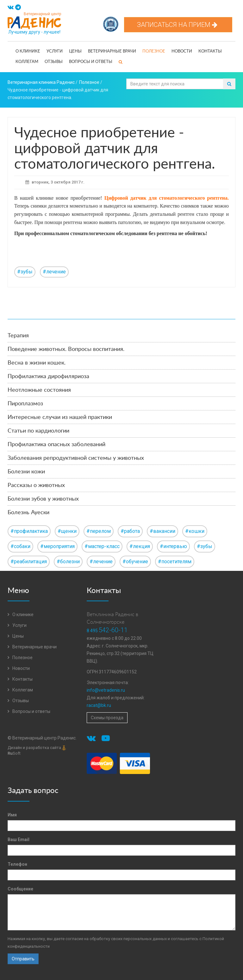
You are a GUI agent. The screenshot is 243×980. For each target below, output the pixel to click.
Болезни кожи (26, 472)
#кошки (195, 531)
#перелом (99, 531)
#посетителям (175, 562)
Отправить (23, 959)
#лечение (54, 272)
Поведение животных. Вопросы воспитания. (66, 349)
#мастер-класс (102, 546)
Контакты (210, 51)
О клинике (28, 51)
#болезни (68, 562)
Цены (75, 51)
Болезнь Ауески (28, 513)
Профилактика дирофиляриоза (48, 377)
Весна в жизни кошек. (37, 363)
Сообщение (20, 889)
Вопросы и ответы (91, 62)
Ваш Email (19, 840)
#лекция (140, 546)
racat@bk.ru (99, 705)
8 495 (107, 631)
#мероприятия (57, 546)
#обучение (135, 562)
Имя (12, 815)
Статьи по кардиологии (38, 431)
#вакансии (162, 531)
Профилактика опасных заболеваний (56, 445)
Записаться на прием (178, 25)
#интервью (173, 546)
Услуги (55, 51)
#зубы (25, 272)
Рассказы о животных (36, 485)
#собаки (20, 546)
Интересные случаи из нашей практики (60, 417)
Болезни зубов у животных (43, 499)
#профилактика (29, 531)
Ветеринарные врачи (112, 51)
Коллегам (27, 62)
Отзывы (54, 62)
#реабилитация (29, 562)
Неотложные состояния (39, 390)
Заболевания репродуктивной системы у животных (76, 458)
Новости (182, 51)
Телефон (17, 864)
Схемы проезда (107, 718)
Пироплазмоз (25, 404)
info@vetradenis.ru (106, 690)
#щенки (67, 531)
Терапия (18, 336)
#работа (130, 531)
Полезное (154, 51)
